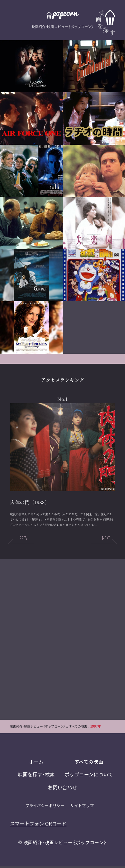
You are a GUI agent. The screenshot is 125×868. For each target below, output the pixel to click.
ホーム (36, 763)
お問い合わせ (62, 789)
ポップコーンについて (89, 776)
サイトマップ (82, 807)
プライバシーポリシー (45, 807)
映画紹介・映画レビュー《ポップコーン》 (65, 844)
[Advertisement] (62, 640)
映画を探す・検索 (36, 776)
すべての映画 (89, 763)
